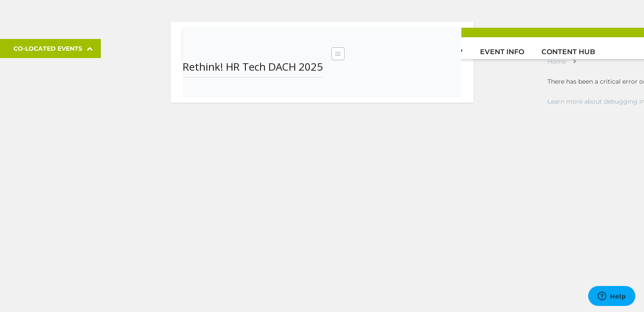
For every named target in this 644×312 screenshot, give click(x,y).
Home (557, 62)
